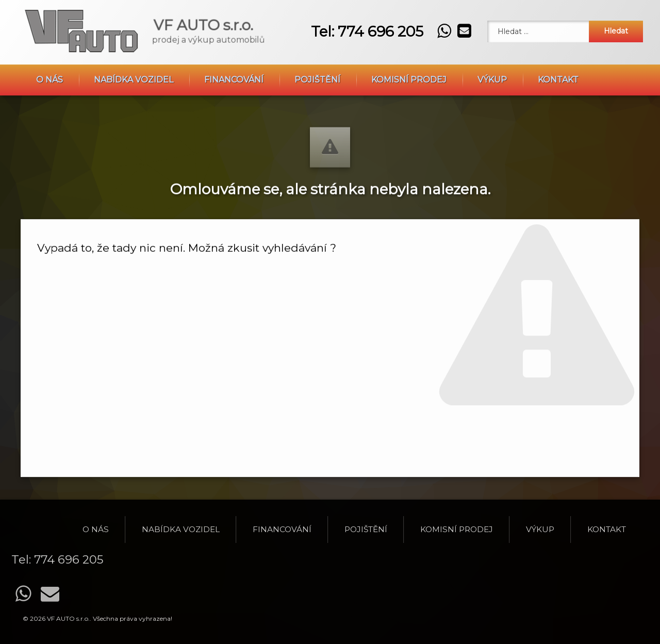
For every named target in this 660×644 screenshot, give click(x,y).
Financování (234, 53)
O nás (49, 53)
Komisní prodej (409, 53)
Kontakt (558, 53)
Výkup (492, 53)
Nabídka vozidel (134, 53)
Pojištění (317, 53)
